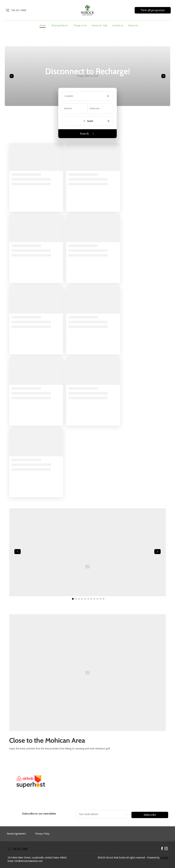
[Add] (109, 121)
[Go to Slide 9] (97, 599)
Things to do (80, 25)
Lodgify (164, 858)
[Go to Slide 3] (79, 599)
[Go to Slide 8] (94, 599)
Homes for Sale (99, 25)
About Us (133, 25)
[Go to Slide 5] (85, 599)
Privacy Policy (42, 834)
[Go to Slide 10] (100, 599)
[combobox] (87, 96)
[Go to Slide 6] (88, 599)
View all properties (153, 10)
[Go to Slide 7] (91, 599)
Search (88, 134)
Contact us (118, 25)
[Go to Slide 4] (82, 599)
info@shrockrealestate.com (29, 861)
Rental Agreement (16, 834)
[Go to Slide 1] (73, 599)
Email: (11, 861)
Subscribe (150, 815)
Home (43, 25)
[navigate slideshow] (18, 552)
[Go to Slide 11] (104, 599)
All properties (59, 25)
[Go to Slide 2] (76, 599)
